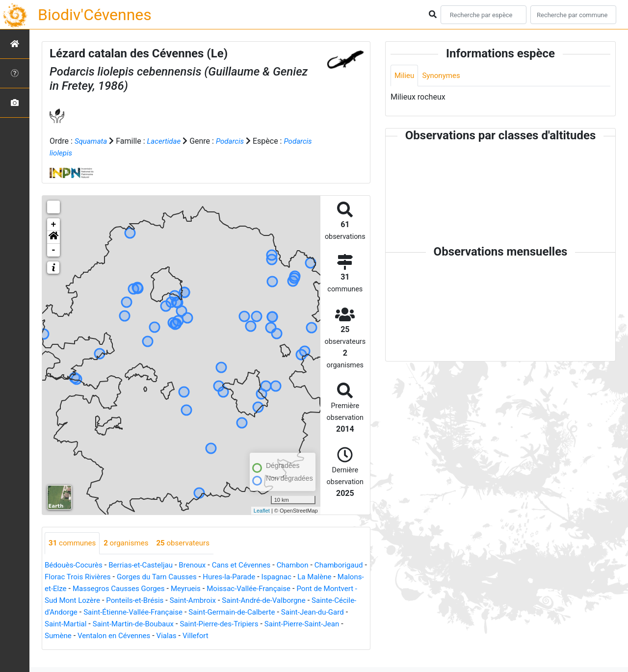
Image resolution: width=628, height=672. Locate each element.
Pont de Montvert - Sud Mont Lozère (147, 601)
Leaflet (262, 511)
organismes (130, 543)
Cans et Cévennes (252, 565)
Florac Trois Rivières (137, 577)
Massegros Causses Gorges (193, 589)
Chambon (307, 565)
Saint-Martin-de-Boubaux (289, 624)
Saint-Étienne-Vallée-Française (261, 612)
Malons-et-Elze (113, 589)
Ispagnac (347, 577)
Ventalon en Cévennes (273, 636)
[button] (53, 237)
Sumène (214, 636)
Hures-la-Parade (297, 577)
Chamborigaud (70, 577)
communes (74, 543)
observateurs (190, 543)
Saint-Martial (218, 624)
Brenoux (201, 565)
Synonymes (444, 76)
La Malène (63, 589)
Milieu (405, 76)
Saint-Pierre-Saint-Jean (154, 636)
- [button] (54, 250)
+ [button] (54, 225)
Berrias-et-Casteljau (146, 565)
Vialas (329, 636)
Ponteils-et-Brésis (246, 601)
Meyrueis (264, 589)
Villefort (58, 648)
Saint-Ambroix (308, 601)
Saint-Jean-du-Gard (156, 624)
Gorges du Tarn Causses (221, 577)
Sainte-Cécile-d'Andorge (161, 612)
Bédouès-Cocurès (75, 565)
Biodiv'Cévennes (95, 15)
